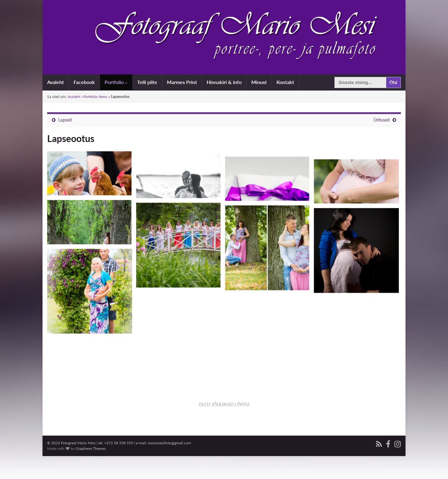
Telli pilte (147, 82)
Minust (259, 82)
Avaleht (56, 82)
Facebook (84, 82)
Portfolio (116, 82)
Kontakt (285, 82)
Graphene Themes (91, 471)
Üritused (382, 120)
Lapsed (65, 120)
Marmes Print (182, 82)
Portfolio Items (95, 97)
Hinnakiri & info (224, 82)
